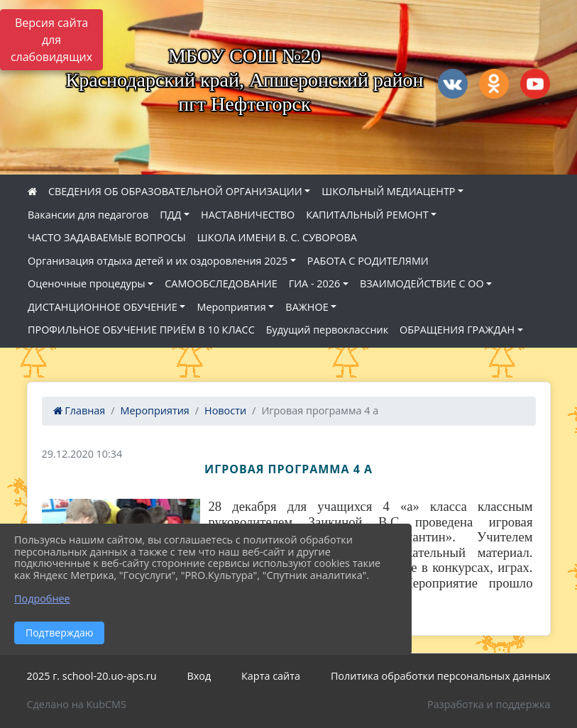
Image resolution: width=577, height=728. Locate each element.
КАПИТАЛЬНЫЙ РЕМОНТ (367, 215)
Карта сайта (271, 676)
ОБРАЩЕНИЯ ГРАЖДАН (457, 330)
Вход (199, 676)
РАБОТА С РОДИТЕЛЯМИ (368, 261)
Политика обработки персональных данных (441, 676)
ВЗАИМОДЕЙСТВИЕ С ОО (422, 283)
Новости (225, 410)
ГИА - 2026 (315, 283)
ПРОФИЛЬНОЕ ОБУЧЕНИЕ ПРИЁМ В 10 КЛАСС (141, 330)
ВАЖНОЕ (307, 307)
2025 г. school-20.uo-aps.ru (92, 676)
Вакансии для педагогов (88, 215)
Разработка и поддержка (489, 704)
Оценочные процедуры (87, 283)
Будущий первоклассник (327, 330)
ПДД (170, 215)
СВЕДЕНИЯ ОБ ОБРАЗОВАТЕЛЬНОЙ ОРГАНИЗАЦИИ (175, 191)
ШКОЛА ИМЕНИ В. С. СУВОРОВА (277, 237)
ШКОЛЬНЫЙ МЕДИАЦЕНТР (388, 191)
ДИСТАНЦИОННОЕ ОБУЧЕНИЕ (103, 307)
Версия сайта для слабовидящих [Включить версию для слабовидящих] (51, 40)
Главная (79, 410)
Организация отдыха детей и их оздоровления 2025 (158, 261)
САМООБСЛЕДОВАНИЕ (221, 283)
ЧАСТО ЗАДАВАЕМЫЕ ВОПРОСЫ (107, 237)
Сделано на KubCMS (77, 704)
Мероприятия (231, 307)
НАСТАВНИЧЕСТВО (248, 215)
